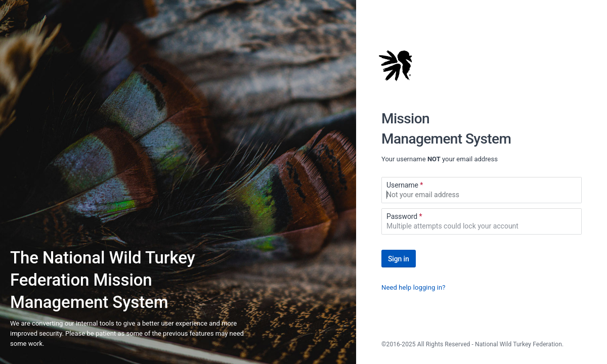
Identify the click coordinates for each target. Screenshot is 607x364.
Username (405, 185)
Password (404, 216)
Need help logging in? (414, 287)
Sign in (399, 259)
